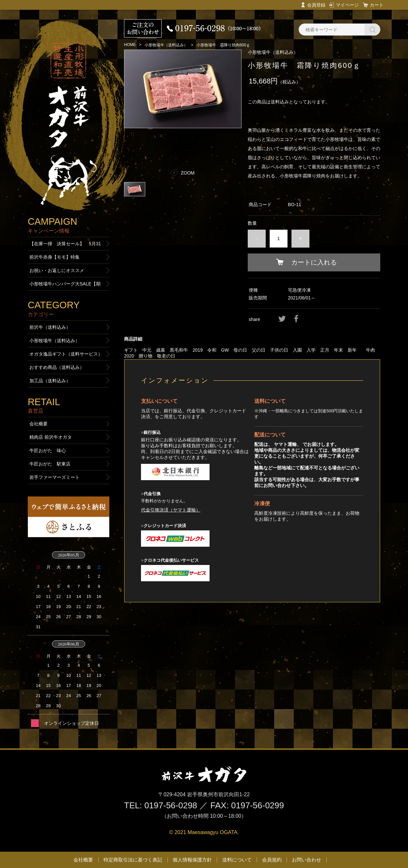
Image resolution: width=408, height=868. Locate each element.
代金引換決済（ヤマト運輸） (171, 510)
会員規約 (272, 860)
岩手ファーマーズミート (55, 477)
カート (377, 5)
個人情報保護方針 (192, 860)
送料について (237, 860)
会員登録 (316, 5)
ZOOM (188, 173)
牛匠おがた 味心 (48, 450)
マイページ (347, 5)
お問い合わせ (306, 860)
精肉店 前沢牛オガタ (51, 437)
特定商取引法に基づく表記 (133, 860)
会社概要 (39, 424)
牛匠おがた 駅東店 (50, 464)
